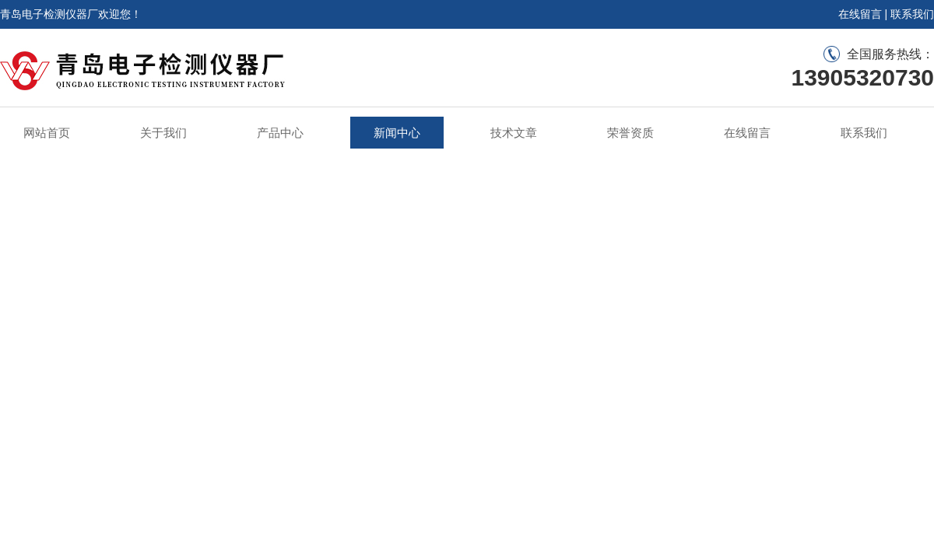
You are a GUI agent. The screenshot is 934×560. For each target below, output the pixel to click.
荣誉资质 (630, 133)
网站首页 (47, 133)
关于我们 (163, 133)
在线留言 (860, 14)
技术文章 (514, 133)
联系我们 (912, 14)
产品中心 (280, 133)
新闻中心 (397, 133)
